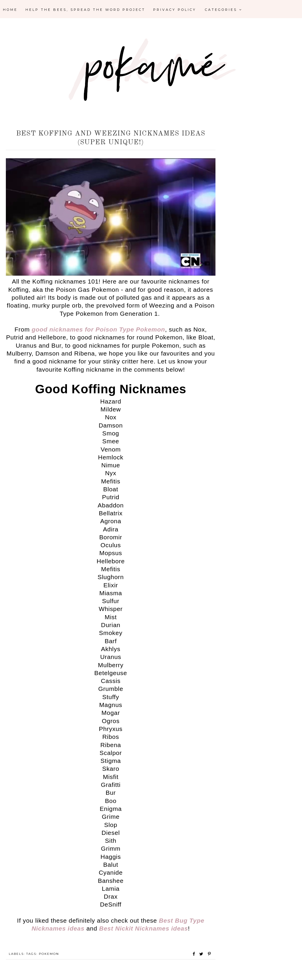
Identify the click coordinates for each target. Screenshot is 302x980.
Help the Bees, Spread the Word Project (85, 10)
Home (10, 10)
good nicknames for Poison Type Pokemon (98, 329)
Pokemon (49, 954)
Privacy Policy (175, 10)
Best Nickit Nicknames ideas (144, 928)
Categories (224, 10)
